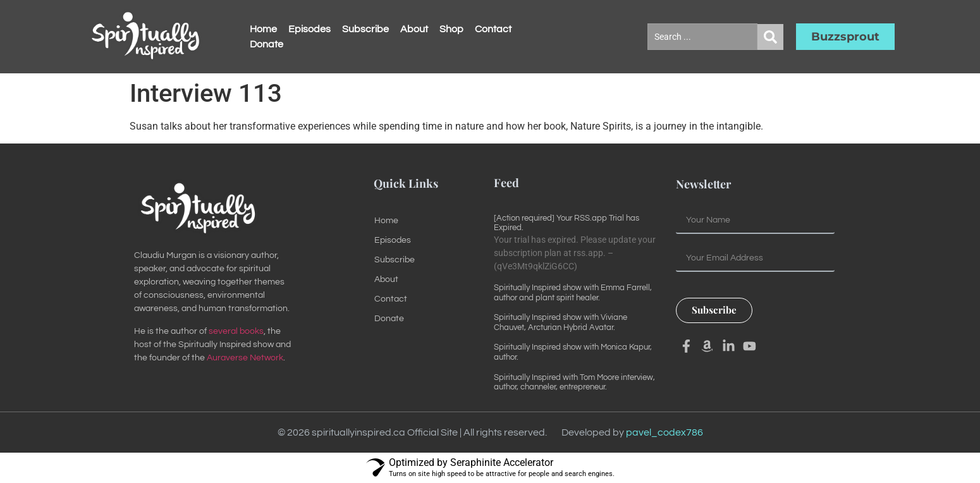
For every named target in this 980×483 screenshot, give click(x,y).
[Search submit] (770, 37)
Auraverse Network (245, 358)
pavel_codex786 (665, 432)
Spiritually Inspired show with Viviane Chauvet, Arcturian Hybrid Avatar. (560, 322)
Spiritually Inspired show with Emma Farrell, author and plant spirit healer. (573, 293)
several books (236, 331)
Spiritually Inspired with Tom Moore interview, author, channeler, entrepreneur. (574, 382)
